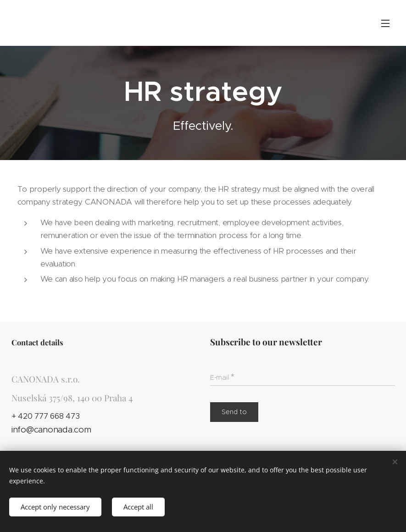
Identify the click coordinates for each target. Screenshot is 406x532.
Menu (385, 23)
